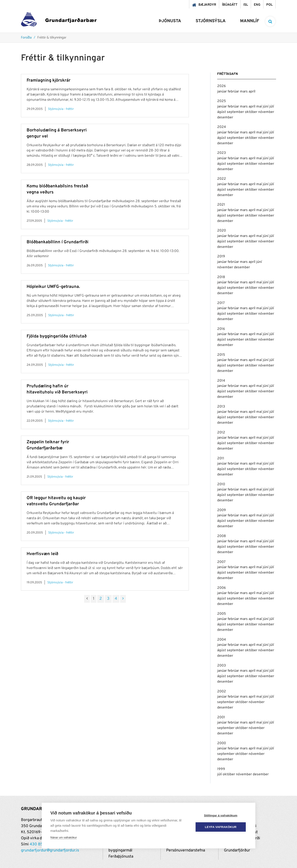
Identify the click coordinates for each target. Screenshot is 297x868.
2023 (222, 153)
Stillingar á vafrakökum (221, 815)
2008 (222, 536)
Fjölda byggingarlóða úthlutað (57, 336)
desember (225, 118)
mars (244, 92)
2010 (221, 484)
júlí (272, 107)
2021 (221, 205)
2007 (221, 562)
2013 (221, 407)
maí (259, 107)
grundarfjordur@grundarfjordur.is (50, 850)
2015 (221, 355)
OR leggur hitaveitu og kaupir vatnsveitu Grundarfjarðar (56, 501)
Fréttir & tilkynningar (52, 38)
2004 (222, 640)
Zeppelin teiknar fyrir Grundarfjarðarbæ (48, 445)
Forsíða (26, 38)
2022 (222, 179)
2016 (221, 329)
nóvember (266, 112)
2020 (222, 231)
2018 (221, 277)
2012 (221, 433)
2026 (222, 86)
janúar (222, 92)
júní (266, 107)
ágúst (222, 112)
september (236, 112)
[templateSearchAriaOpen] (270, 21)
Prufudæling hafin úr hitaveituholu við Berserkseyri (57, 389)
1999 (221, 769)
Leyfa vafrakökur (221, 827)
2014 (221, 381)
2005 (222, 614)
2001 (221, 717)
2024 (222, 127)
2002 (222, 692)
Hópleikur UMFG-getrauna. (53, 287)
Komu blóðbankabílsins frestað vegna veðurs (57, 189)
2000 (222, 743)
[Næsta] (123, 599)
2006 (222, 588)
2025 (222, 101)
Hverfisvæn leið (42, 554)
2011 (221, 458)
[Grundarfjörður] (59, 21)
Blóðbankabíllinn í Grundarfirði (57, 242)
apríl (252, 92)
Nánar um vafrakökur (64, 837)
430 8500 (39, 844)
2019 (221, 257)
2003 (222, 666)
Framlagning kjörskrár (49, 81)
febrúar (234, 92)
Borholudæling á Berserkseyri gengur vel (57, 133)
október (252, 112)
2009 (222, 510)
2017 (221, 303)
